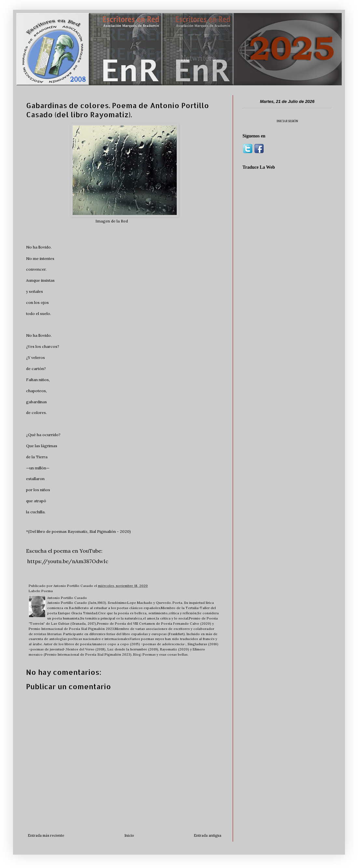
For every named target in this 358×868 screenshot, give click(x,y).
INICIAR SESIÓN (287, 121)
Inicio (129, 835)
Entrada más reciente (46, 835)
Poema (47, 591)
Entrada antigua (207, 835)
